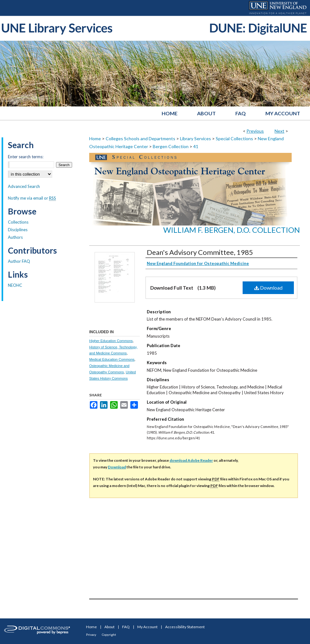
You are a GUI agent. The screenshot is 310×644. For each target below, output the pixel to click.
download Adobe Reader (191, 460)
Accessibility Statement (185, 627)
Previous (255, 131)
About (109, 627)
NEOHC (15, 285)
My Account (147, 627)
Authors (15, 237)
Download (268, 288)
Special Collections (234, 138)
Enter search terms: (26, 157)
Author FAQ (19, 261)
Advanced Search (24, 186)
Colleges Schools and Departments (140, 138)
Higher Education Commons (111, 341)
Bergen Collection (171, 146)
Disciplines (18, 230)
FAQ (126, 627)
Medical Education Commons (112, 359)
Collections (18, 222)
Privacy (91, 635)
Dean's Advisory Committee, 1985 (200, 252)
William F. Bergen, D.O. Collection (232, 230)
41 (196, 146)
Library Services (195, 138)
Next (279, 131)
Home (95, 138)
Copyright (109, 635)
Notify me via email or (32, 198)
